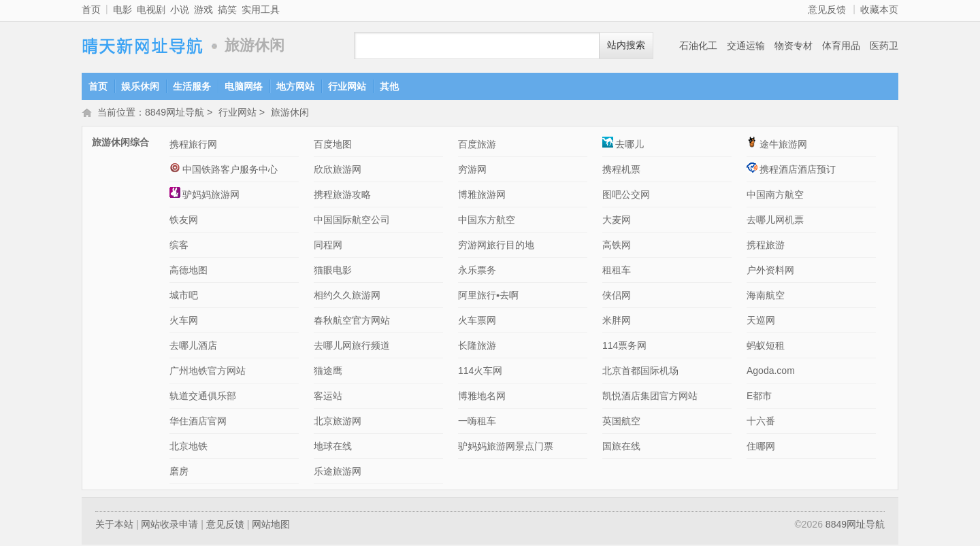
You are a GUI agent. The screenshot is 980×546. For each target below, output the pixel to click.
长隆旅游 (477, 347)
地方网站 (295, 86)
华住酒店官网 (198, 422)
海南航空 (766, 296)
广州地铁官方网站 (208, 372)
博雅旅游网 (482, 196)
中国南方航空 (775, 196)
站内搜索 (626, 45)
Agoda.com (771, 372)
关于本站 (114, 526)
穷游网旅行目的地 (496, 246)
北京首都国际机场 (640, 372)
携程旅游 (766, 246)
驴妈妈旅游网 (205, 196)
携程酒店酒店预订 (791, 171)
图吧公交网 (626, 196)
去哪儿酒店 (193, 347)
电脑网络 (244, 86)
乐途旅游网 (338, 473)
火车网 (184, 322)
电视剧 (151, 10)
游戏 (203, 10)
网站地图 (271, 526)
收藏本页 (879, 10)
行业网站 (347, 86)
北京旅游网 (338, 422)
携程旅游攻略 (342, 196)
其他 (389, 86)
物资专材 (794, 46)
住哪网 (761, 447)
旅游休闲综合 (120, 143)
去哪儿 (623, 146)
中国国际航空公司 (352, 221)
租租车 (617, 271)
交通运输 (746, 46)
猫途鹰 (328, 372)
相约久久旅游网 (347, 296)
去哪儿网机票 (775, 221)
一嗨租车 (477, 422)
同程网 (328, 246)
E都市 (759, 397)
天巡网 (761, 322)
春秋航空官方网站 (352, 322)
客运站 (328, 397)
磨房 (179, 473)
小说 (180, 10)
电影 (122, 10)
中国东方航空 (487, 221)
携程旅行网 (193, 146)
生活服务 (192, 86)
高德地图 (189, 271)
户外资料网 (770, 271)
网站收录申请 (169, 526)
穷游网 (472, 171)
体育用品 (841, 46)
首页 (91, 10)
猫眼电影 (333, 271)
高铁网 (617, 246)
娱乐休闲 (140, 86)
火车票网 (477, 322)
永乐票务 (477, 271)
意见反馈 (827, 10)
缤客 (179, 246)
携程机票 (621, 171)
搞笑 (227, 10)
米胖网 (617, 322)
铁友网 (184, 221)
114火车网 (480, 372)
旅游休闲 (290, 114)
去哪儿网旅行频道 (352, 347)
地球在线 (333, 447)
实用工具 (261, 10)
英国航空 (621, 422)
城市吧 (184, 296)
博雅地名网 (482, 397)
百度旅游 (477, 146)
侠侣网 (617, 296)
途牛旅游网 (777, 146)
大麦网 (617, 221)
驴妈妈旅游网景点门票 (506, 447)
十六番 (761, 422)
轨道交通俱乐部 (203, 397)
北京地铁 (189, 447)
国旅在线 (621, 447)
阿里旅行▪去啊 (488, 296)
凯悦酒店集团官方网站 (650, 397)
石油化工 (698, 46)
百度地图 (333, 146)
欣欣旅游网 (338, 171)
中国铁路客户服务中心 (224, 171)
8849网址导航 (143, 46)
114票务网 (624, 347)
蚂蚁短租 (766, 347)
